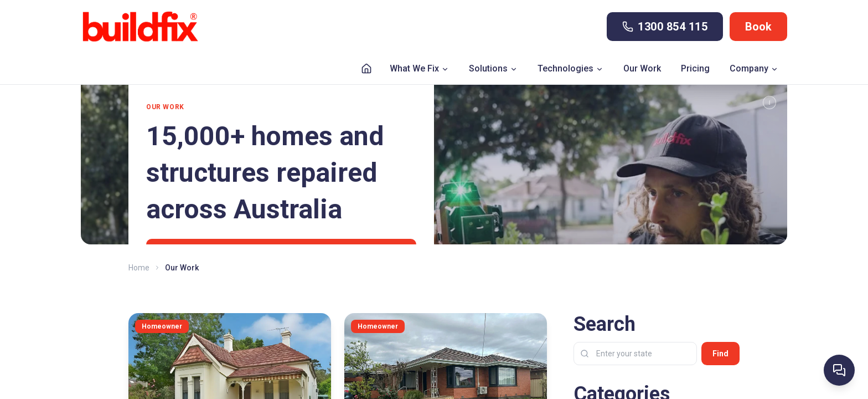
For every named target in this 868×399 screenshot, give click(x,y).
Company (754, 68)
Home (139, 268)
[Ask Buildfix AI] (839, 370)
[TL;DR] (769, 103)
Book (758, 27)
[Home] (366, 69)
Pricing (695, 68)
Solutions (493, 68)
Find (720, 354)
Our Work (642, 68)
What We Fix (419, 68)
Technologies (570, 68)
